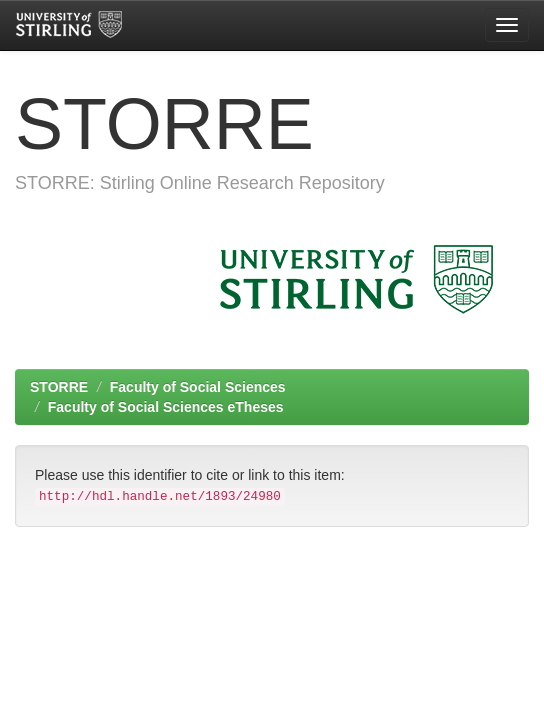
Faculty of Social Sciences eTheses (166, 407)
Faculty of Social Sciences (198, 387)
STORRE (59, 387)
